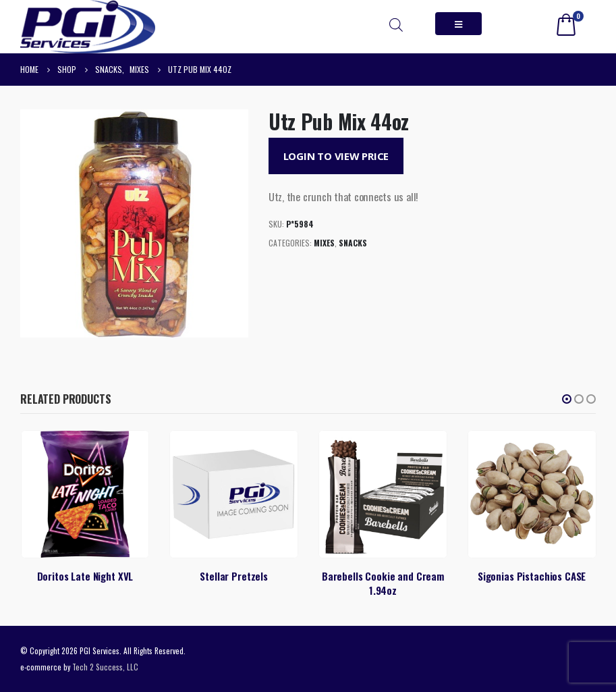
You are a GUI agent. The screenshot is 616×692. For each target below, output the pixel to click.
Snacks (353, 243)
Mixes (324, 243)
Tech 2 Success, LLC (105, 667)
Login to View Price (336, 156)
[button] (567, 399)
